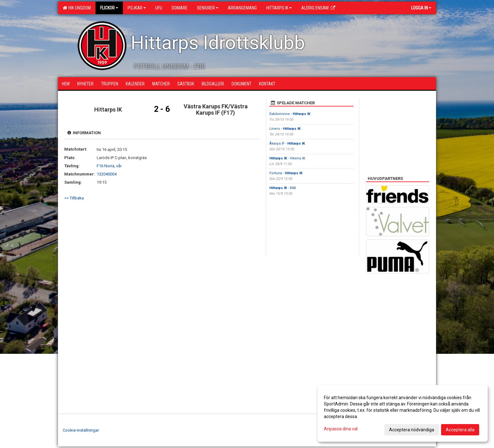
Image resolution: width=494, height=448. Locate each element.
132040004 (107, 174)
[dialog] (403, 413)
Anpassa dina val (341, 429)
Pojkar (137, 8)
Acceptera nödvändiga (412, 430)
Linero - (285, 129)
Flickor (109, 8)
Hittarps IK (279, 8)
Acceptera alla (460, 430)
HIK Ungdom (77, 8)
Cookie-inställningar (81, 430)
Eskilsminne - (290, 114)
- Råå (283, 188)
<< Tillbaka (74, 198)
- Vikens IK (287, 158)
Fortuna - (286, 173)
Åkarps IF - (287, 144)
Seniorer (208, 8)
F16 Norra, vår (109, 166)
